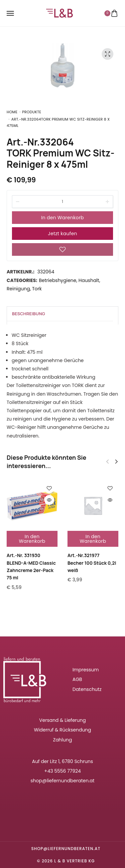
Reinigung (18, 289)
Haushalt (89, 280)
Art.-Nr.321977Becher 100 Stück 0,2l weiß (92, 563)
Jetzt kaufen (62, 234)
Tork (37, 289)
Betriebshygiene (58, 280)
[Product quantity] (62, 202)
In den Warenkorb (63, 218)
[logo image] (60, 13)
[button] (116, 462)
